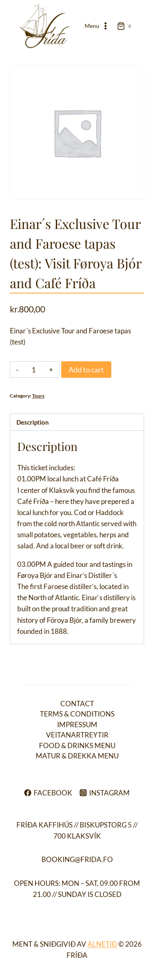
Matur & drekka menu (77, 756)
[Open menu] (97, 26)
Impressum (77, 725)
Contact (77, 704)
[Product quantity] (34, 370)
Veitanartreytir (77, 735)
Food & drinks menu (77, 745)
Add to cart (86, 370)
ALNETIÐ (102, 944)
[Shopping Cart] (126, 26)
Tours (38, 396)
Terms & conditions (77, 714)
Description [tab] (33, 422)
